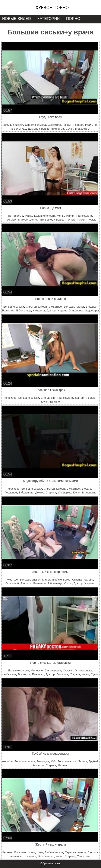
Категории (49, 19)
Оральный (12, 583)
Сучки (70, 129)
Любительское (61, 580)
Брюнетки (24, 674)
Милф (70, 216)
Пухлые (91, 220)
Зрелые (18, 216)
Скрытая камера (35, 125)
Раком (67, 125)
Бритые (55, 402)
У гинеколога (84, 216)
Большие (46, 220)
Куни (40, 852)
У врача (44, 129)
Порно (73, 19)
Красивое (10, 398)
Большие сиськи (13, 125)
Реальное (91, 125)
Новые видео (17, 19)
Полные (71, 220)
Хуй (53, 761)
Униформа (57, 129)
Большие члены (74, 307)
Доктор (32, 129)
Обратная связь (50, 863)
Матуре (23, 220)
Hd (10, 216)
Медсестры (82, 129)
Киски (81, 220)
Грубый (94, 761)
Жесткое (12, 580)
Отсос (68, 583)
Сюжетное (54, 125)
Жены (60, 216)
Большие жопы (67, 761)
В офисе (78, 125)
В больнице (19, 129)
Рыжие (83, 761)
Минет (46, 580)
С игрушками (53, 670)
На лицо (63, 765)
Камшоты (39, 310)
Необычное (9, 674)
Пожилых (10, 220)
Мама (29, 216)
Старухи (68, 670)
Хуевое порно (52, 7)
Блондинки (48, 398)
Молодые (37, 670)
